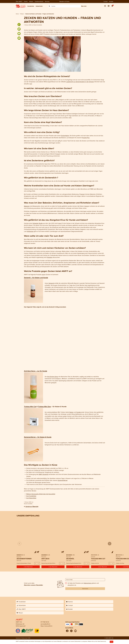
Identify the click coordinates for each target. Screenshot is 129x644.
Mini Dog (47, 407)
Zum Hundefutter (31, 496)
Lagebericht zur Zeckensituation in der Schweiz (80, 82)
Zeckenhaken (65, 136)
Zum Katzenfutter (31, 498)
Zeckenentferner (63, 480)
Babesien (27, 206)
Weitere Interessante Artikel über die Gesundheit (41, 494)
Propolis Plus (86, 138)
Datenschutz (87, 583)
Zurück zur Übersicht (31, 507)
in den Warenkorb (28, 567)
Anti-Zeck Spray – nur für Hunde (36, 371)
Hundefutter (31, 6)
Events (26, 1)
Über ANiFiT (19, 1)
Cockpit (106, 1)
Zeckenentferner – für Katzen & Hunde (38, 437)
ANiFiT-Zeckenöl (44, 474)
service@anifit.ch (45, 624)
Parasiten (50, 257)
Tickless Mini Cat (30, 407)
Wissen (31, 1)
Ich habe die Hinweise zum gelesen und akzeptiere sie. (83, 584)
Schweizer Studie (38, 223)
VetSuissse (30, 231)
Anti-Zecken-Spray (53, 377)
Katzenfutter (39, 6)
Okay (112, 642)
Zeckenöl (51, 283)
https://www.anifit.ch (46, 626)
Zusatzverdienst (39, 1)
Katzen (71, 412)
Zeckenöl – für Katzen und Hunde (36, 278)
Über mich (84, 6)
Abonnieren (85, 589)
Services (47, 1)
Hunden (79, 412)
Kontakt (111, 1)
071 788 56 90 (45, 622)
